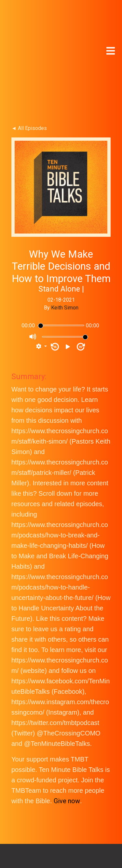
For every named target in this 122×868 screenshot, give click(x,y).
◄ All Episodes (29, 60)
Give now (67, 733)
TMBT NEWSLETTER (61, 834)
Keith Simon (65, 240)
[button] (41, 278)
